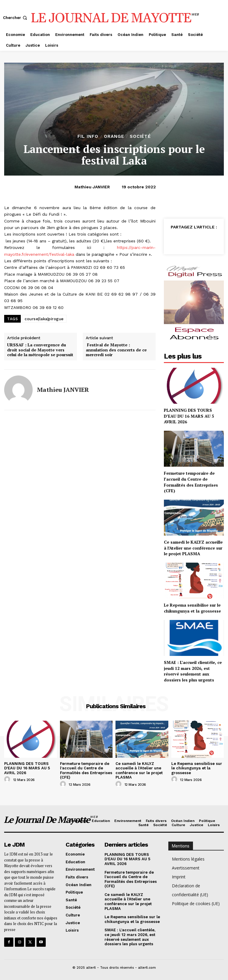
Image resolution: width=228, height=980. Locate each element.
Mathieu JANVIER (92, 187)
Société (140, 136)
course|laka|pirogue (44, 319)
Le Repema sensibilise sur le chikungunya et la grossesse (192, 608)
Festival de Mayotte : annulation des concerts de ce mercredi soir (116, 350)
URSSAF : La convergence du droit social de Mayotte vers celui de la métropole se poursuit (40, 350)
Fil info (88, 136)
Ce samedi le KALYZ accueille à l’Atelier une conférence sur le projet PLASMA (193, 548)
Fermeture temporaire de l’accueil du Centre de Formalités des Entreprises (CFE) (191, 482)
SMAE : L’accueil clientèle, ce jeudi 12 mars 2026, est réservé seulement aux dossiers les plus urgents (193, 671)
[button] (16, 18)
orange (114, 136)
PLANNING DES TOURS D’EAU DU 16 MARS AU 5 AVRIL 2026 (189, 416)
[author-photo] (8, 779)
